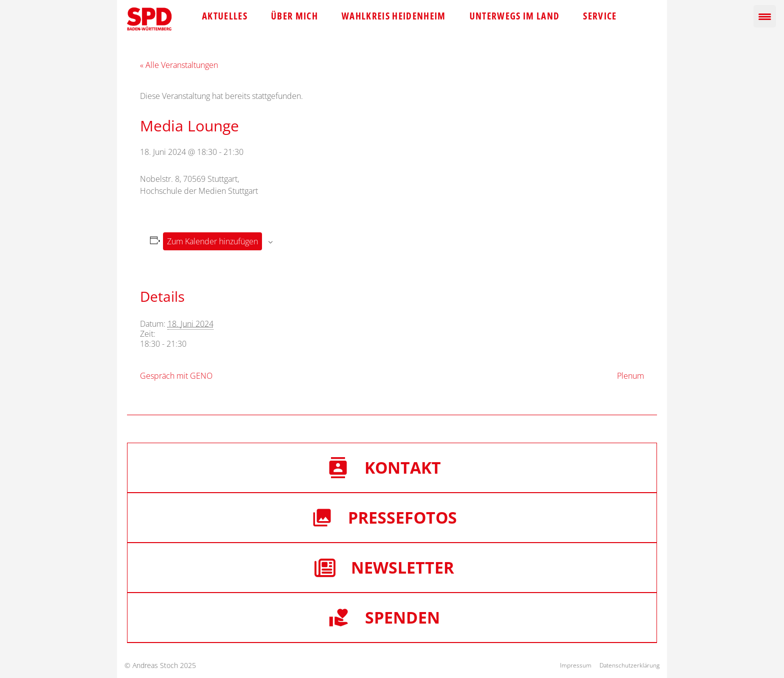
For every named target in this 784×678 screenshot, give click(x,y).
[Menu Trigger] (765, 16)
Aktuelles (225, 16)
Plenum (630, 376)
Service (600, 16)
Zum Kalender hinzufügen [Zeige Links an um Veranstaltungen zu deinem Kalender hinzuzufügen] (212, 241)
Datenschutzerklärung (629, 665)
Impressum (576, 665)
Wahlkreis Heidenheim (394, 16)
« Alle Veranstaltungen (179, 65)
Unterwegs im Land (515, 16)
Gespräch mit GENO (176, 376)
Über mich (294, 16)
